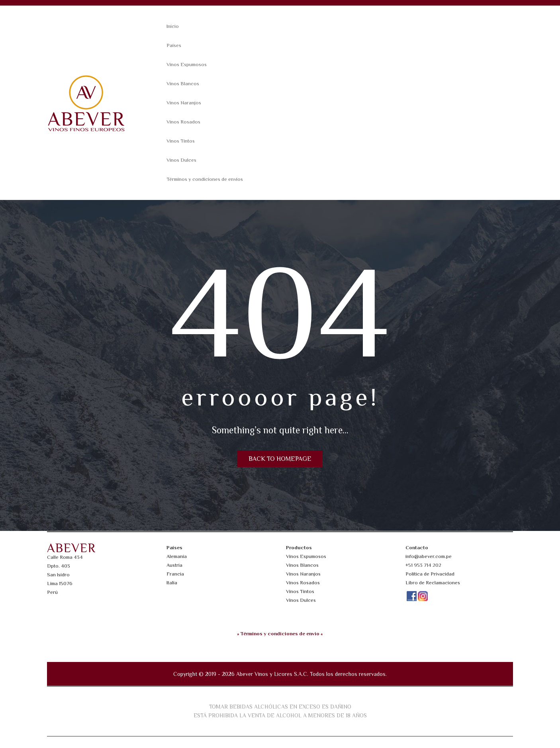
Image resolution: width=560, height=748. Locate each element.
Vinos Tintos (181, 141)
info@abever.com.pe (429, 556)
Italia (172, 583)
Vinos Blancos (183, 83)
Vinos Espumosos (187, 64)
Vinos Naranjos (184, 103)
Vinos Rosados (183, 122)
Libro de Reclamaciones (433, 583)
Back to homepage (280, 459)
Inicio (173, 26)
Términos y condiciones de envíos (205, 179)
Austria (174, 565)
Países (174, 45)
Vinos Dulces (181, 160)
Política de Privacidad (430, 574)
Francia (175, 574)
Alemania (177, 556)
